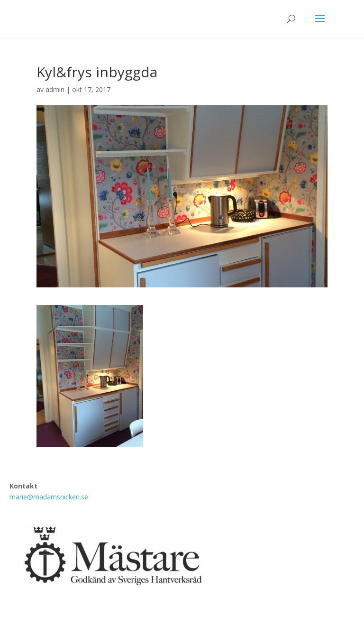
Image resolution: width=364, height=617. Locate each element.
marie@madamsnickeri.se (49, 497)
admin (55, 89)
